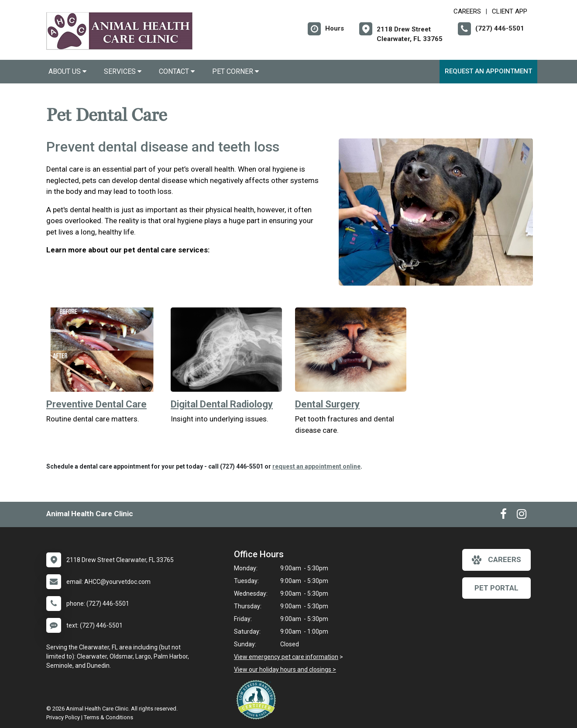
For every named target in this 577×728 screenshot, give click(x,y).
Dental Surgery (327, 404)
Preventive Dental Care (96, 404)
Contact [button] (177, 71)
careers (496, 560)
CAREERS (467, 11)
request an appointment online (316, 466)
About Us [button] (67, 71)
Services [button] (123, 71)
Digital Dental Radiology (222, 404)
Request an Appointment (488, 71)
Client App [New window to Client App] (510, 11)
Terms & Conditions (108, 717)
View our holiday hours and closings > (285, 669)
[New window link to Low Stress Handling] (258, 700)
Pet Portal (496, 588)
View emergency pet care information (286, 657)
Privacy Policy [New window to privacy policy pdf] (63, 717)
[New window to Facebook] (503, 516)
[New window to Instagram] (522, 516)
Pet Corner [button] (235, 71)
